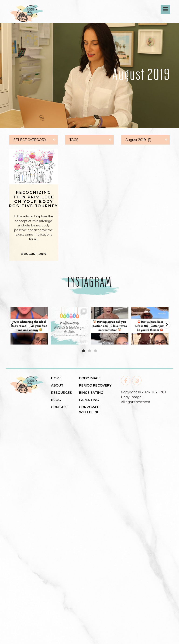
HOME (56, 378)
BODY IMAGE (90, 378)
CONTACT (60, 407)
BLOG (56, 400)
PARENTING (89, 400)
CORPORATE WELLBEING (90, 410)
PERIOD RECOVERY (95, 385)
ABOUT (57, 385)
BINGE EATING (91, 393)
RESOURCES (61, 393)
